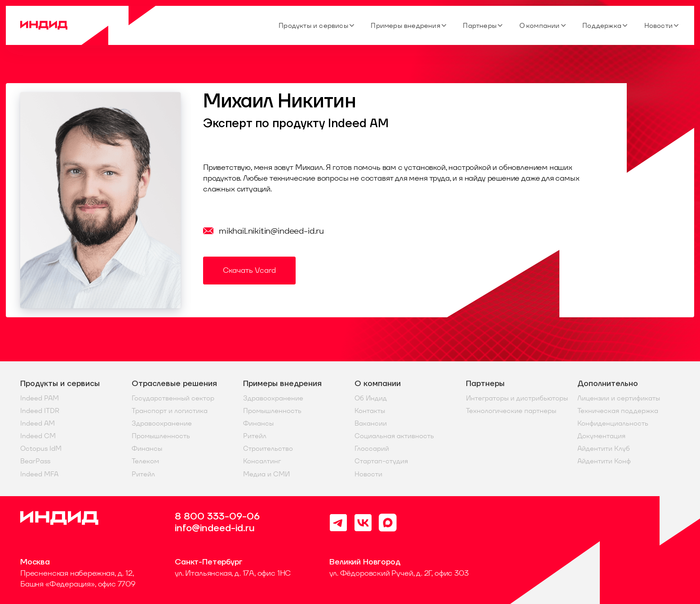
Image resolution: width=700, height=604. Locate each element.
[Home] (88, 25)
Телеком (145, 461)
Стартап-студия (381, 461)
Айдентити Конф (604, 461)
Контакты (370, 411)
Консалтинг (262, 461)
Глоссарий (372, 449)
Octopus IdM (41, 449)
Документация (601, 436)
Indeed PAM (40, 398)
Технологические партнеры (511, 411)
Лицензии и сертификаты (619, 398)
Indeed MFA (39, 474)
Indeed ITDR (40, 411)
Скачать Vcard (249, 270)
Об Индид (371, 398)
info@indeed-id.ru (215, 528)
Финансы (147, 449)
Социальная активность (394, 436)
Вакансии (371, 423)
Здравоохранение (162, 423)
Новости (368, 474)
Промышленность (161, 436)
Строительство (268, 449)
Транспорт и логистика (170, 411)
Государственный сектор (173, 398)
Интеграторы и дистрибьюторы (517, 398)
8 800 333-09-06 (217, 517)
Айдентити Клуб (604, 449)
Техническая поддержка (618, 411)
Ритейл (143, 474)
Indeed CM (38, 436)
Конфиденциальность (613, 423)
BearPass (35, 461)
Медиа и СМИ (266, 474)
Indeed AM (38, 423)
